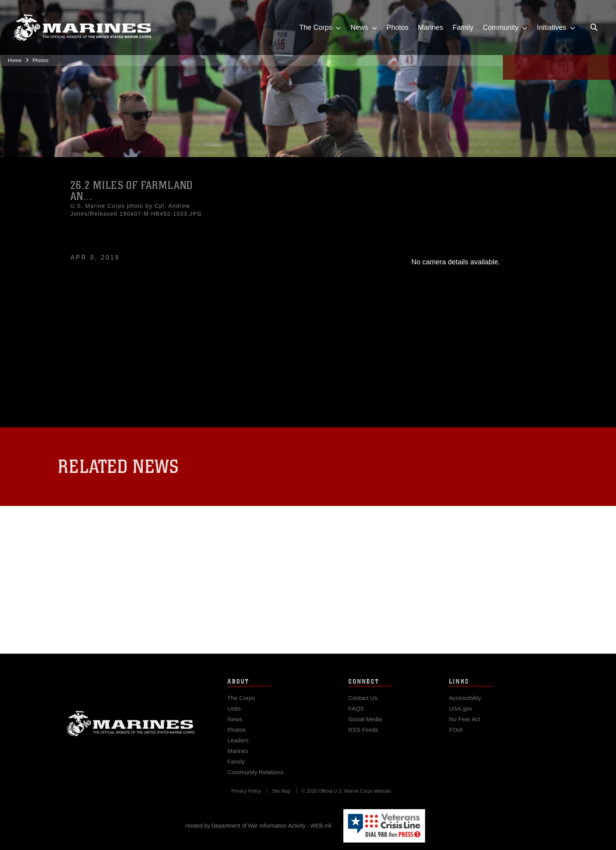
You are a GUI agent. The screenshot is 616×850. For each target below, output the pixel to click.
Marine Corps (131, 734)
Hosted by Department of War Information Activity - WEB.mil (258, 826)
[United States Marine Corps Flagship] (82, 27)
